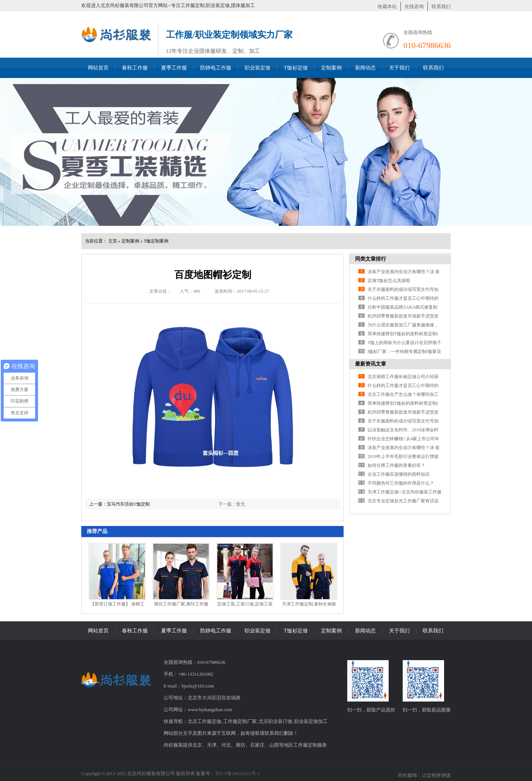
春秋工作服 (135, 68)
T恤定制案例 (156, 241)
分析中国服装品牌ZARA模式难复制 (403, 307)
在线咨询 (414, 6)
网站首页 (98, 68)
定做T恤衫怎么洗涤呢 (389, 281)
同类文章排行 (371, 259)
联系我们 (441, 6)
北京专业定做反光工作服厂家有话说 (403, 501)
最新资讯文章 (371, 364)
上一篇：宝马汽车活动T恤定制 (119, 504)
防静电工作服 (216, 68)
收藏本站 (387, 6)
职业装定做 (258, 68)
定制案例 (331, 68)
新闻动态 (365, 68)
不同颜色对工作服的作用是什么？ (401, 483)
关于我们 (399, 68)
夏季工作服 (174, 68)
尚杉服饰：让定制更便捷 (424, 775)
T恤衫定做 (296, 68)
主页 (113, 241)
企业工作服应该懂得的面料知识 (399, 474)
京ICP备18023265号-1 (238, 773)
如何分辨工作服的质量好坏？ (396, 465)
